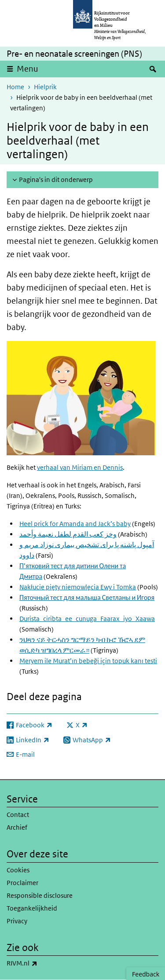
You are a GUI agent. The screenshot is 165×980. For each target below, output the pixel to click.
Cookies (18, 870)
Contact (18, 815)
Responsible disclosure (40, 895)
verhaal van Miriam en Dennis (80, 467)
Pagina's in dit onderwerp (56, 180)
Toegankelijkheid (32, 908)
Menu (27, 69)
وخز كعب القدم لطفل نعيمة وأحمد (68, 534)
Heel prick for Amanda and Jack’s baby (75, 524)
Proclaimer (22, 883)
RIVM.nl (41, 963)
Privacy (17, 921)
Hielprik (45, 87)
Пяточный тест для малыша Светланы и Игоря (87, 597)
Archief (17, 827)
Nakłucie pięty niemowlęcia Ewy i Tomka (78, 587)
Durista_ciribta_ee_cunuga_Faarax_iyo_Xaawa (87, 619)
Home (15, 87)
